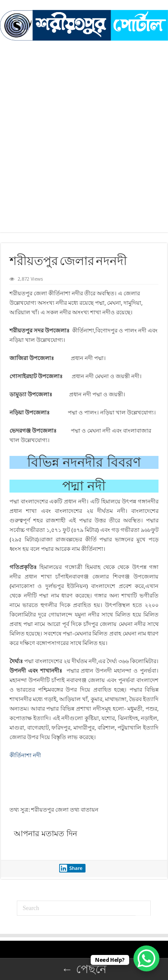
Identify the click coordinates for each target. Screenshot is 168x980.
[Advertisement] (84, 148)
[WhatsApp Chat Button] (146, 958)
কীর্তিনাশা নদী (25, 755)
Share (71, 868)
